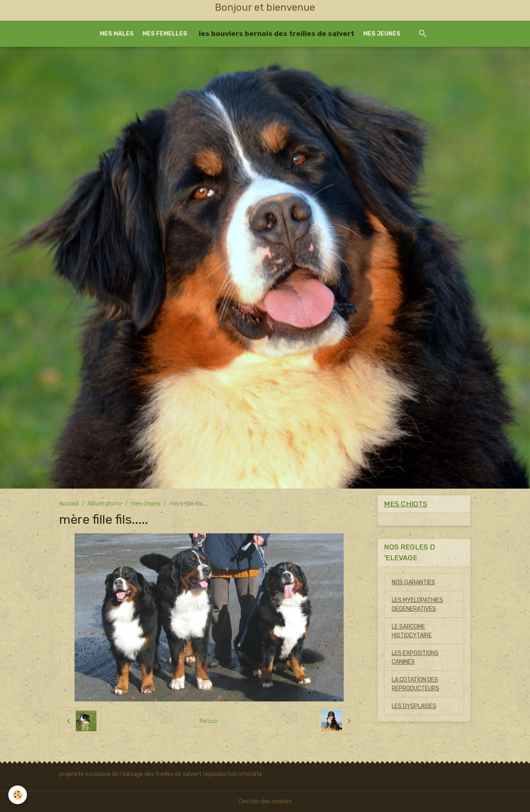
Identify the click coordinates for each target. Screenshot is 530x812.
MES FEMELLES (165, 34)
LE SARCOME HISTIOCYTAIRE (412, 631)
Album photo (105, 504)
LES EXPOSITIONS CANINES (415, 658)
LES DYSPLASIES (414, 706)
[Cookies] (18, 795)
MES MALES (117, 34)
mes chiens (146, 504)
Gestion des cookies (265, 801)
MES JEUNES (382, 34)
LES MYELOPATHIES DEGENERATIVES (417, 605)
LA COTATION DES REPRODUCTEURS (416, 684)
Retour (209, 721)
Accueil (69, 504)
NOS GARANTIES (413, 582)
